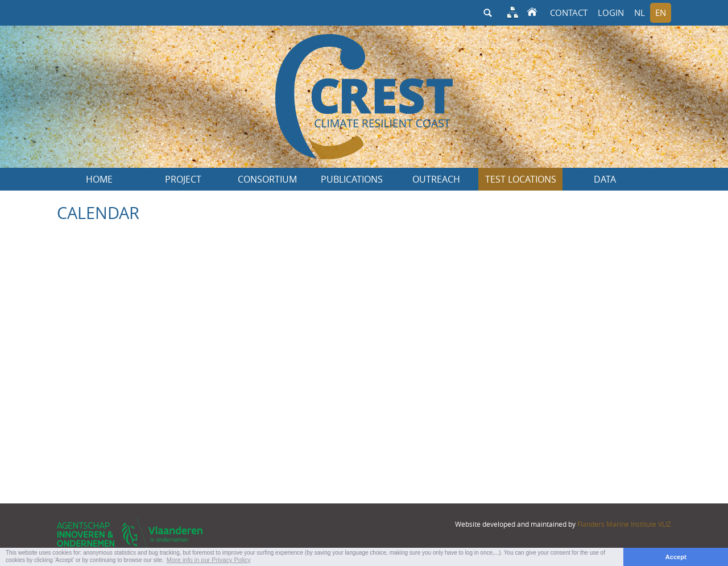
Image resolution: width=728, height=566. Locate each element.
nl (640, 13)
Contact (569, 13)
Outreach (436, 179)
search (487, 13)
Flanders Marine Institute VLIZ (624, 524)
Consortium (268, 179)
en (661, 13)
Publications (352, 179)
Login (611, 13)
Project (183, 179)
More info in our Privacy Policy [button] (209, 560)
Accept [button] (676, 557)
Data (605, 179)
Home (99, 179)
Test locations (521, 179)
